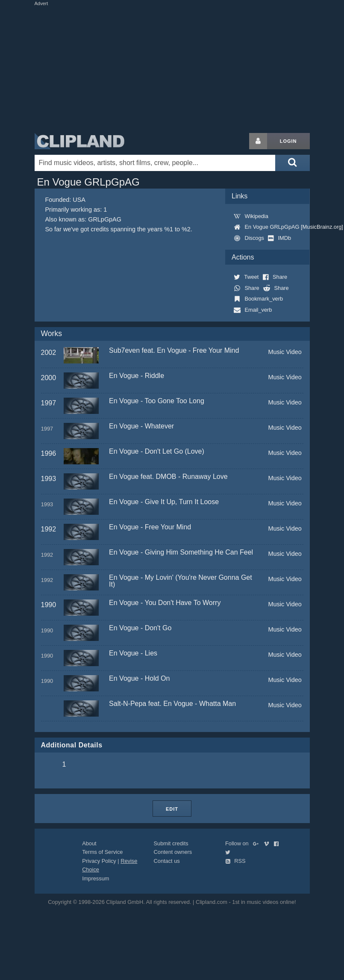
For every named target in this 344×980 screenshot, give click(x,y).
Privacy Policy (99, 861)
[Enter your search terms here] (155, 163)
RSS (235, 861)
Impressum (96, 878)
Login (288, 141)
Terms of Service (102, 852)
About (89, 843)
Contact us (167, 861)
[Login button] (258, 141)
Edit (172, 809)
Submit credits (171, 843)
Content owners (173, 852)
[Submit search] (292, 163)
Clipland (79, 141)
